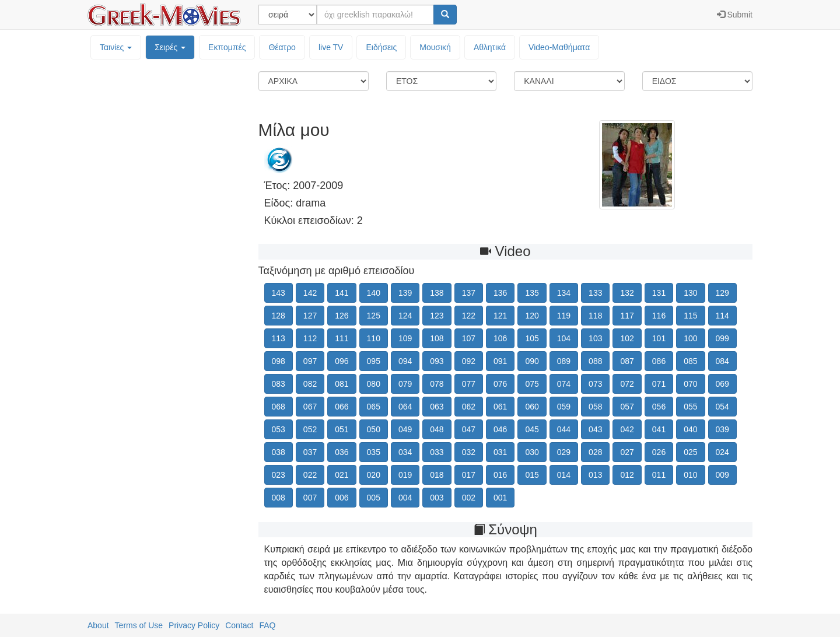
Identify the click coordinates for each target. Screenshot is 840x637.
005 (374, 498)
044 (564, 429)
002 (469, 498)
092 (469, 361)
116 (659, 316)
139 (405, 293)
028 (595, 452)
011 (659, 475)
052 (310, 429)
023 (279, 475)
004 (405, 498)
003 (437, 498)
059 (564, 407)
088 (595, 361)
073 (595, 384)
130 (690, 293)
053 (279, 429)
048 (437, 429)
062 (469, 407)
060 (532, 407)
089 (564, 361)
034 (405, 452)
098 (279, 361)
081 (342, 384)
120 (532, 316)
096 (342, 361)
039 (722, 429)
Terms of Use (139, 625)
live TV (331, 47)
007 (310, 498)
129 (722, 293)
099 (722, 338)
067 (310, 407)
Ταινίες (116, 47)
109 (405, 338)
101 (659, 338)
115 (690, 316)
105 (532, 338)
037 (310, 452)
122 (469, 316)
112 (310, 338)
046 (500, 429)
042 (627, 429)
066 (342, 407)
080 (374, 384)
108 (437, 338)
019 (405, 475)
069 (722, 384)
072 (627, 384)
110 (374, 338)
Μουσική (435, 47)
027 (627, 452)
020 (374, 475)
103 (595, 338)
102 (627, 338)
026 (659, 452)
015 (532, 475)
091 (500, 361)
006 (342, 498)
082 (310, 384)
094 (405, 361)
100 (690, 338)
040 (690, 429)
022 (310, 475)
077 (469, 384)
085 (690, 361)
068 (279, 407)
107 (469, 338)
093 (437, 361)
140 (374, 293)
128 (279, 316)
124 (405, 316)
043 (595, 429)
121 (500, 316)
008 (279, 498)
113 (279, 338)
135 (532, 293)
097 (310, 361)
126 (342, 316)
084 (722, 361)
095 (374, 361)
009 (722, 475)
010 (690, 475)
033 (437, 452)
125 (374, 316)
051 (342, 429)
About (98, 625)
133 (595, 293)
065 (374, 407)
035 (374, 452)
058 (595, 407)
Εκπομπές (227, 47)
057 (627, 407)
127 (310, 316)
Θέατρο (282, 47)
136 (500, 293)
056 (659, 407)
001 (500, 498)
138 (437, 293)
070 (690, 384)
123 (437, 316)
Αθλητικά (490, 47)
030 (532, 452)
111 (342, 338)
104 (564, 338)
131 (659, 293)
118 (595, 316)
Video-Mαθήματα (559, 47)
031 (500, 452)
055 (690, 407)
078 (437, 384)
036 (342, 452)
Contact (239, 625)
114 (722, 316)
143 (279, 293)
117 (627, 316)
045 (532, 429)
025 (690, 452)
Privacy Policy (194, 625)
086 (659, 361)
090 (532, 361)
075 (532, 384)
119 (564, 316)
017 (469, 475)
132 (627, 293)
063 (437, 407)
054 (722, 407)
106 (500, 338)
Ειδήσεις (381, 47)
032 (469, 452)
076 (500, 384)
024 (722, 452)
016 (500, 475)
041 (659, 429)
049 (405, 429)
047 (469, 429)
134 (564, 293)
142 (310, 293)
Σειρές (170, 47)
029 (564, 452)
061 (500, 407)
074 (564, 384)
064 (405, 407)
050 (374, 429)
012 (627, 475)
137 (469, 293)
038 (279, 452)
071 (659, 384)
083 (279, 384)
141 (342, 293)
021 (342, 475)
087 (627, 361)
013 (595, 475)
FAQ (267, 625)
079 (405, 384)
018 (437, 475)
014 (564, 475)
